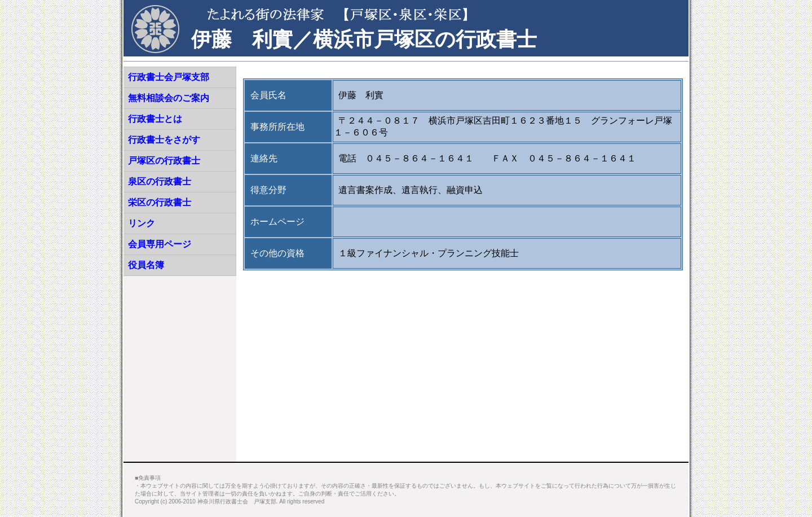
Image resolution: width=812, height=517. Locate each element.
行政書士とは (155, 119)
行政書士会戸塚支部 (169, 77)
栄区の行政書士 (160, 202)
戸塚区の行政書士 (164, 161)
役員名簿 (146, 265)
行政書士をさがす (164, 140)
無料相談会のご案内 (169, 98)
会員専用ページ (160, 244)
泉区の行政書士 (160, 181)
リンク (142, 223)
